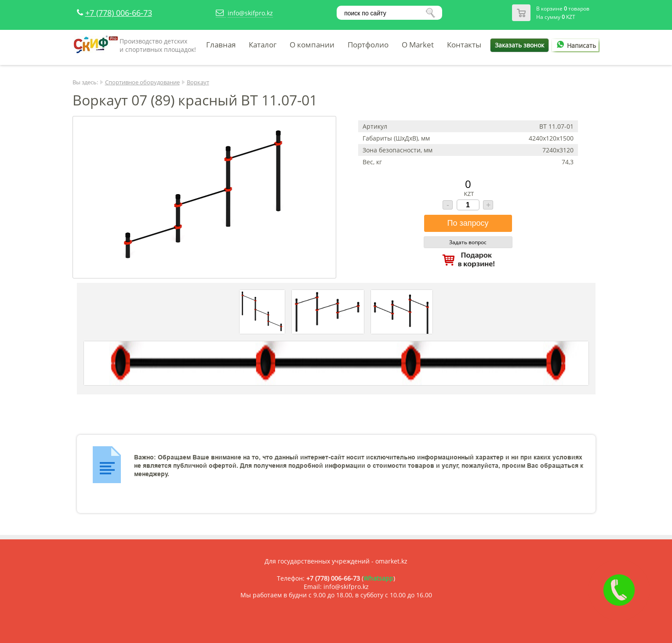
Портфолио (368, 45)
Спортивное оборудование (142, 82)
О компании (312, 45)
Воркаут (198, 82)
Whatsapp (378, 578)
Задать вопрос (468, 242)
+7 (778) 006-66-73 (119, 13)
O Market (418, 45)
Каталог (263, 45)
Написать (575, 45)
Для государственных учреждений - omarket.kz (336, 561)
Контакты (464, 45)
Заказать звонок (519, 45)
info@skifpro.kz (250, 13)
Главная (221, 45)
